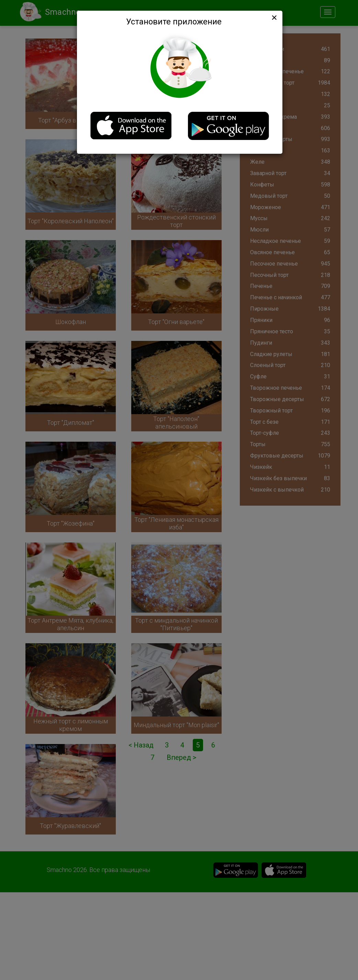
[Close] (273, 18)
